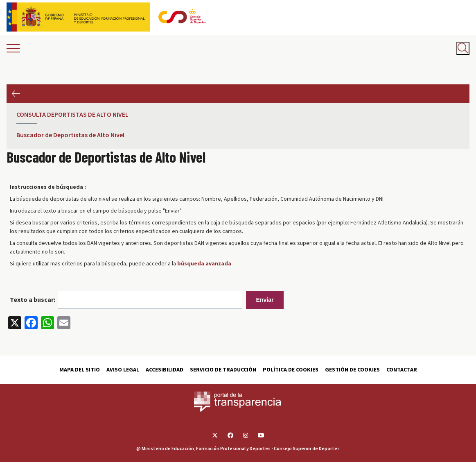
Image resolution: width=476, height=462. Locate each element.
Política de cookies (291, 369)
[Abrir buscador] (463, 48)
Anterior (16, 94)
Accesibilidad (165, 369)
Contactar (402, 369)
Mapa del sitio (80, 369)
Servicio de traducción (223, 369)
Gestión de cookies (352, 369)
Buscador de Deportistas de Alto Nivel (70, 135)
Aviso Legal (123, 369)
